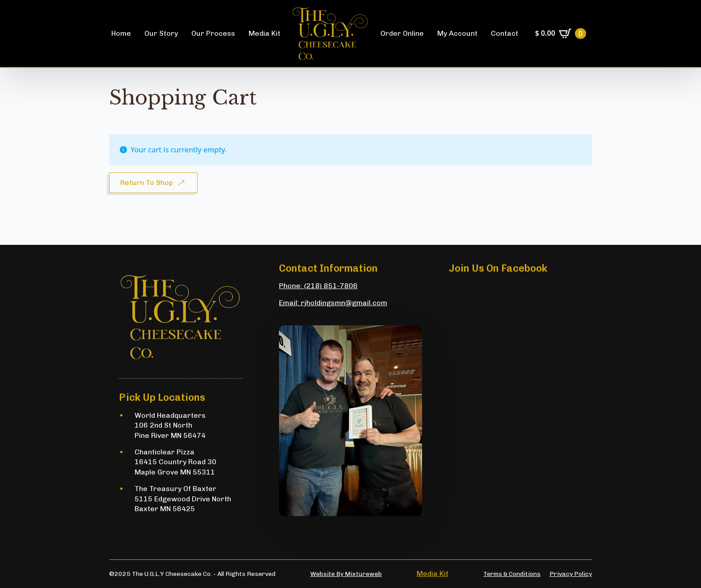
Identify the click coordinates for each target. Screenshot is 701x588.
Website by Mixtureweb (346, 574)
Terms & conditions (512, 574)
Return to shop (147, 183)
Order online (402, 33)
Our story (161, 33)
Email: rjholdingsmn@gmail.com (333, 303)
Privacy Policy (571, 574)
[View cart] (561, 34)
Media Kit (264, 33)
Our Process (213, 33)
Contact (505, 33)
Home (121, 33)
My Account (457, 33)
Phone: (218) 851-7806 (318, 286)
